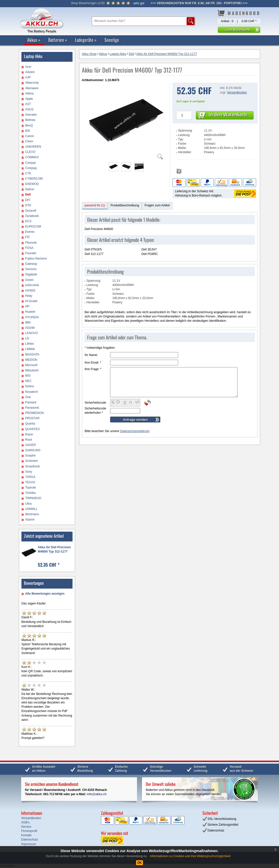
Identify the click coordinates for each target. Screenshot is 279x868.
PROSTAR (32, 418)
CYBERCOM (34, 179)
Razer (29, 434)
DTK (28, 205)
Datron (30, 189)
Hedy (29, 296)
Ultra (28, 504)
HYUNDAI (32, 317)
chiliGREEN (33, 147)
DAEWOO (32, 184)
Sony (29, 472)
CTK (28, 173)
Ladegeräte (86, 40)
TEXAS (30, 482)
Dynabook (32, 216)
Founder (31, 253)
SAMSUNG (33, 450)
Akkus (34, 40)
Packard (31, 402)
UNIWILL (31, 509)
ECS (28, 221)
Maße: (182, 148)
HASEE (30, 291)
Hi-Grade (31, 301)
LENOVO (31, 333)
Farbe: (182, 144)
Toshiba (30, 493)
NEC (28, 381)
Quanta (30, 424)
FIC (28, 237)
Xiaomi (30, 520)
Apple (29, 99)
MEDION (31, 360)
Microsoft (31, 365)
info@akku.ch (97, 794)
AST (28, 104)
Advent (30, 72)
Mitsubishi (32, 370)
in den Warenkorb (228, 115)
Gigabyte (31, 274)
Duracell (31, 211)
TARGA (30, 477)
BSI (28, 131)
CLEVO (30, 152)
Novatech (32, 392)
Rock (29, 440)
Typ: (181, 139)
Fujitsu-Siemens (36, 259)
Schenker (32, 461)
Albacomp (32, 83)
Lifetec (30, 344)
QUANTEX (32, 429)
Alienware (32, 88)
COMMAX (32, 157)
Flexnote (31, 243)
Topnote (31, 488)
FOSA (29, 248)
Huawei (30, 312)
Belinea (30, 120)
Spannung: (185, 131)
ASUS (29, 109)
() (88, 3)
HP (27, 306)
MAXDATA (32, 355)
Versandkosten (237, 92)
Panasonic (32, 408)
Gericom (31, 269)
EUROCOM (33, 227)
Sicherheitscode (95, 403)
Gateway (31, 264)
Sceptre (30, 456)
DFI (28, 200)
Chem (29, 141)
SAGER (30, 445)
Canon (30, 136)
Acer (28, 67)
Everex (30, 232)
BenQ (29, 125)
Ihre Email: (93, 363)
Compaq (31, 168)
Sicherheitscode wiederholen (95, 411)
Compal (30, 163)
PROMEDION (34, 413)
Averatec (31, 115)
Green (29, 280)
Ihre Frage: (93, 369)
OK (139, 863)
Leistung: (184, 135)
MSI (28, 376)
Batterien (58, 40)
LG (27, 338)
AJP (28, 77)
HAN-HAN (32, 285)
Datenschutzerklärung (135, 431)
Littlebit (30, 349)
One (28, 397)
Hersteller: (185, 152)
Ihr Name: (91, 355)
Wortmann (32, 514)
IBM (28, 323)
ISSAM (30, 328)
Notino (30, 386)
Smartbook (32, 466)
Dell (28, 195)
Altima (29, 93)
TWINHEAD (33, 498)
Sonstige (112, 40)
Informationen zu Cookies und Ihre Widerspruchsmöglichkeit (190, 856)
